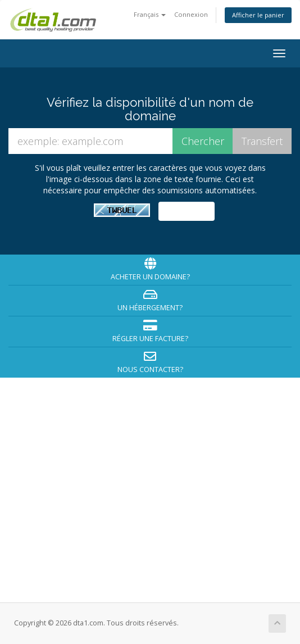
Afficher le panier (258, 15)
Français (150, 14)
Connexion (191, 14)
